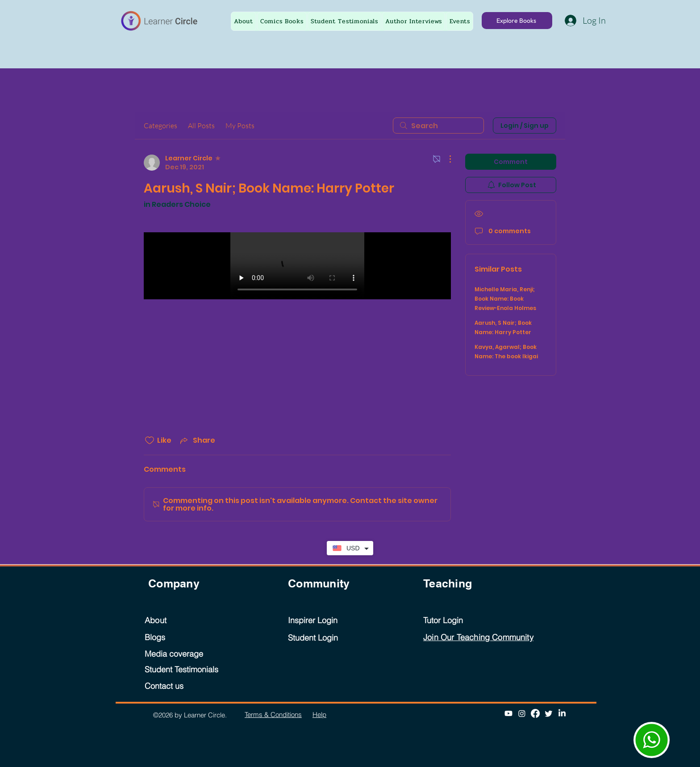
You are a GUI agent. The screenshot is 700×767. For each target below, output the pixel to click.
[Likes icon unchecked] (150, 440)
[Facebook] (535, 713)
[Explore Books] (517, 21)
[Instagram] (522, 713)
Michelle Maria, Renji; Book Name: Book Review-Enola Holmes (505, 299)
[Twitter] (549, 713)
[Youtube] (508, 713)
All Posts (201, 126)
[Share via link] (197, 440)
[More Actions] (446, 159)
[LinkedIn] (562, 713)
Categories (160, 126)
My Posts (240, 126)
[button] (460, 21)
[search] (438, 126)
